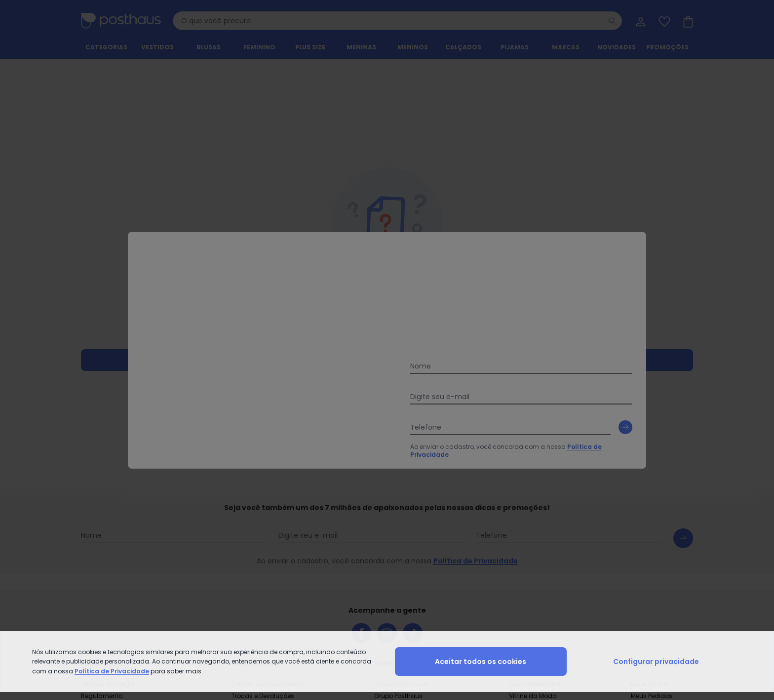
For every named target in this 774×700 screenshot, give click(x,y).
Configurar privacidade (656, 662)
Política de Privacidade (112, 671)
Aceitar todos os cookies (481, 662)
